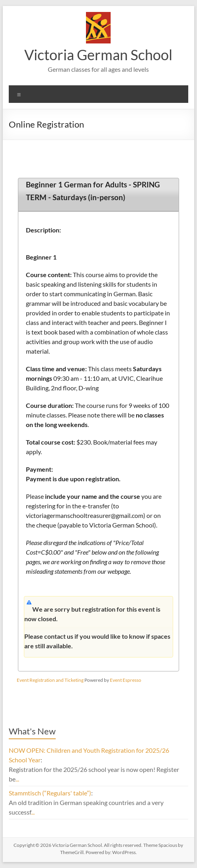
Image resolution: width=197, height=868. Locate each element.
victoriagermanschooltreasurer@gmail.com (85, 515)
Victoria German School (98, 55)
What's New (32, 731)
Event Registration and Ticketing (50, 680)
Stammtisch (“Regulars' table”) (50, 793)
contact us (59, 636)
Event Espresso (126, 680)
